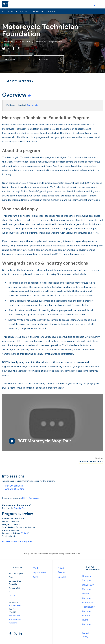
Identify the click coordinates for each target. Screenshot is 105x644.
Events (61, 572)
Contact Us (43, 60)
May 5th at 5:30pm (14, 486)
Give (36, 577)
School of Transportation (49, 42)
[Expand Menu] (98, 81)
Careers (62, 577)
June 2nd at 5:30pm (15, 489)
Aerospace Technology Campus (88, 606)
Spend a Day (20, 508)
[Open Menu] (101, 4)
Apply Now (10, 60)
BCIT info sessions (31, 498)
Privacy (85, 637)
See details (33, 105)
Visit (36, 568)
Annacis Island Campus (87, 620)
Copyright (86, 633)
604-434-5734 (15, 605)
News (61, 568)
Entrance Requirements (90, 462)
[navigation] (6, 4)
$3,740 (24, 533)
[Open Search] (93, 4)
